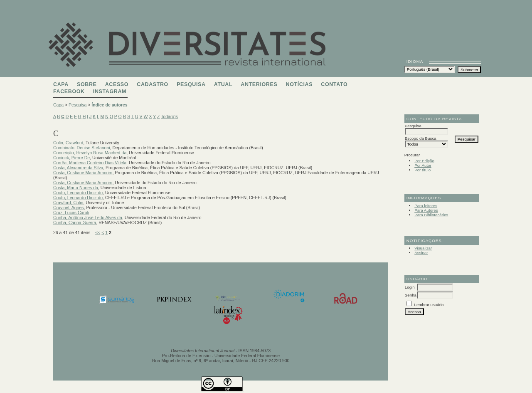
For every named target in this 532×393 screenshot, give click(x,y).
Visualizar (423, 248)
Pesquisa (191, 84)
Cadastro (153, 84)
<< (98, 232)
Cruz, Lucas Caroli (71, 213)
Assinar (421, 253)
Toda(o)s (169, 116)
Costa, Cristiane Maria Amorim (83, 173)
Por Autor (423, 165)
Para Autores (426, 210)
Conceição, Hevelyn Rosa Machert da (90, 153)
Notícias (299, 84)
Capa (61, 84)
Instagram (110, 91)
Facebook (69, 91)
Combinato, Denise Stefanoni (82, 148)
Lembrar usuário (429, 305)
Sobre (87, 84)
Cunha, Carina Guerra (75, 222)
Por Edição (424, 161)
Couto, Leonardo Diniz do (78, 193)
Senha (411, 295)
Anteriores (259, 84)
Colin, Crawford (68, 143)
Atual (223, 84)
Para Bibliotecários (431, 215)
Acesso (117, 84)
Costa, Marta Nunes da (76, 188)
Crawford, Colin (68, 203)
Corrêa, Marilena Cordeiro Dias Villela (90, 163)
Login (410, 287)
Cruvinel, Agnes (69, 208)
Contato (334, 84)
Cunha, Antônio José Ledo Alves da (88, 218)
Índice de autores (109, 105)
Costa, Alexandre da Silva (78, 168)
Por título (422, 170)
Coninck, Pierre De (71, 158)
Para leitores (426, 206)
